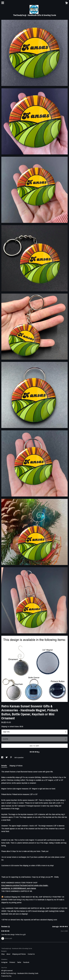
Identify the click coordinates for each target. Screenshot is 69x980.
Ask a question (19, 757)
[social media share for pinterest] (11, 757)
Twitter (19, 962)
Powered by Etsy (6, 976)
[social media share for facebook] (2, 757)
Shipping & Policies (16, 766)
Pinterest (12, 962)
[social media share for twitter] (7, 757)
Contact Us (31, 954)
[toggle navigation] (3, 3)
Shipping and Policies (19, 954)
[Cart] (66, 3)
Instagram (5, 962)
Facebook (26, 962)
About (9, 954)
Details (4, 766)
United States (14, 726)
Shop (3, 954)
